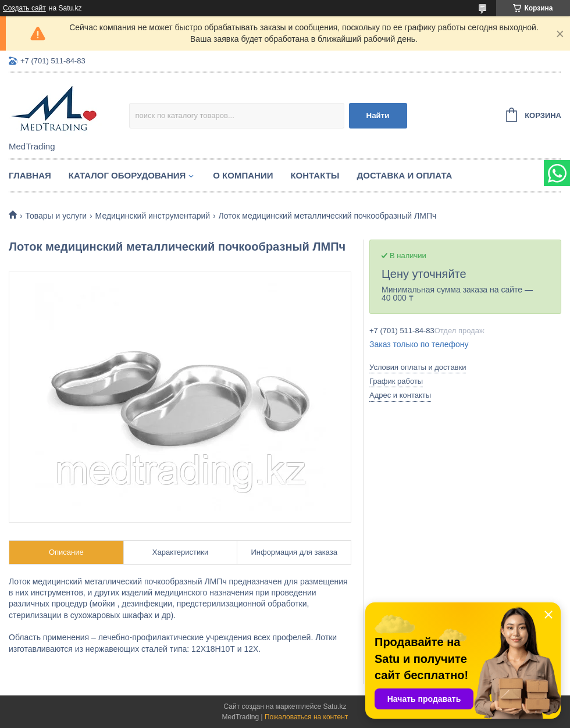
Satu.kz (334, 706)
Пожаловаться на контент (306, 717)
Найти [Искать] (378, 115)
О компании (243, 175)
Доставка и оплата (405, 175)
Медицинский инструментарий (153, 216)
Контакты (315, 175)
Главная (30, 175)
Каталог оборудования (127, 175)
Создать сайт (24, 8)
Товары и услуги (56, 216)
